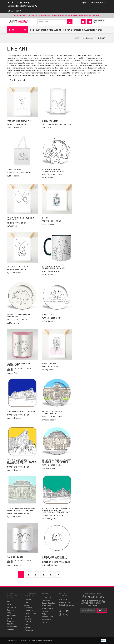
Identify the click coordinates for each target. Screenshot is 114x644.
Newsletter (47, 620)
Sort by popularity (18, 80)
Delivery (28, 616)
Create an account (99, 3)
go (102, 610)
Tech (9, 604)
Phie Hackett (14, 176)
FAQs (44, 614)
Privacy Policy (30, 613)
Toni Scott (48, 127)
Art (8, 602)
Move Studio (14, 323)
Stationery (12, 616)
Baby (9, 613)
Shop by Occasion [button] (72, 30)
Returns (28, 619)
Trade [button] (99, 30)
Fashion (10, 610)
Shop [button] (12, 30)
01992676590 (14, 11)
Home (31, 30)
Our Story (46, 600)
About (58, 30)
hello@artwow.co (26, 6)
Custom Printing (44, 30)
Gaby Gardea (49, 370)
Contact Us (46, 597)
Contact (28, 622)
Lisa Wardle (49, 178)
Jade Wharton (49, 224)
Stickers (10, 629)
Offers (44, 622)
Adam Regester (15, 127)
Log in (83, 3)
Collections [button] (88, 30)
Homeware (12, 607)
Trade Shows (47, 617)
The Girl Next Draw (51, 565)
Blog (27, 2)
